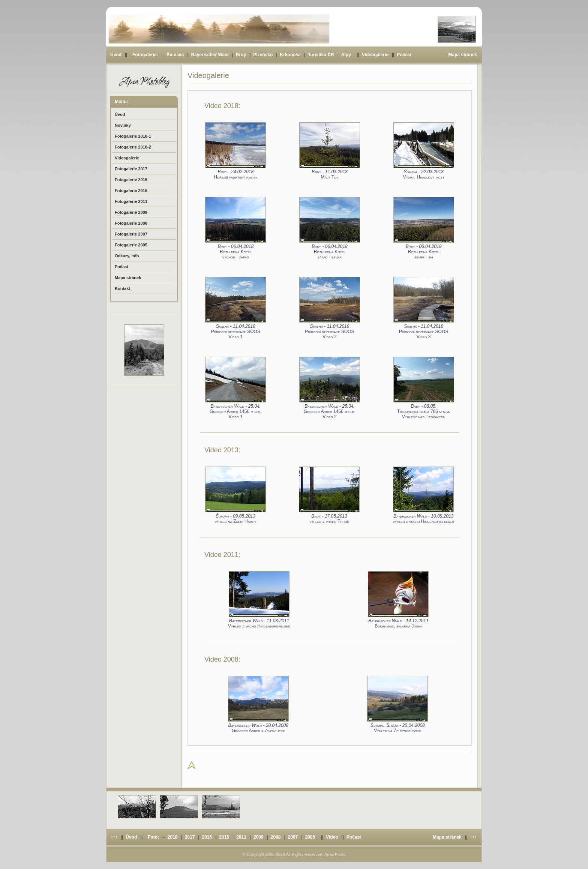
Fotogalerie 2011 (131, 201)
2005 (310, 837)
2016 (207, 837)
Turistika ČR (321, 55)
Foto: (153, 837)
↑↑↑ (114, 837)
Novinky (123, 125)
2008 (276, 837)
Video (332, 837)
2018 (173, 837)
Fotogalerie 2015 (131, 191)
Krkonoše (290, 55)
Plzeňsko (263, 55)
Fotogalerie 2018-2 (133, 147)
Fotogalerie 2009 (131, 212)
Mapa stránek (463, 55)
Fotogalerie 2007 (131, 234)
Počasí (404, 55)
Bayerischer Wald (210, 55)
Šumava (175, 55)
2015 (224, 837)
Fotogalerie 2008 (131, 223)
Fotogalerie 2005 (131, 245)
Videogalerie (375, 55)
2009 (259, 837)
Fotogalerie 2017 (131, 169)
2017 (190, 837)
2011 (241, 837)
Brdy (241, 55)
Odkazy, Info (127, 256)
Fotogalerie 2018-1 (133, 136)
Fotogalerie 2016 (131, 180)
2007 (293, 837)
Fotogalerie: (145, 55)
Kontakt (122, 288)
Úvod (116, 55)
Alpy (346, 55)
